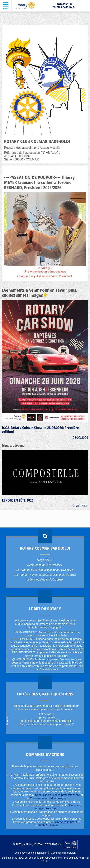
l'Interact (60, 822)
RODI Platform (53, 844)
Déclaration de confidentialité (30, 853)
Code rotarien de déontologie (48, 798)
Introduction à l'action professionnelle (57, 795)
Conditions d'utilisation (63, 853)
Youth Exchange (48, 825)
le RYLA (72, 822)
